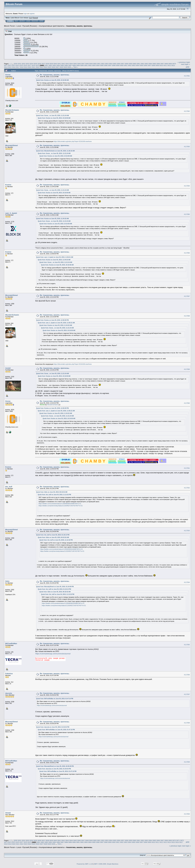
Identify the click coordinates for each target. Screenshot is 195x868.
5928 (61, 67)
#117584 (187, 186)
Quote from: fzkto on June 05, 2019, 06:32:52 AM (52, 492)
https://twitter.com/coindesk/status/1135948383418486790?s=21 (60, 504)
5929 (65, 67)
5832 (24, 64)
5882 (50, 65)
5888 (74, 65)
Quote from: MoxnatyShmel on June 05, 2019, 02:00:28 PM (55, 766)
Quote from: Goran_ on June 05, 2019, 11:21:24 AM (52, 115)
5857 (123, 64)
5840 (55, 64)
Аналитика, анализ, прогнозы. (79, 26)
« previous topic (184, 62)
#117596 (187, 675)
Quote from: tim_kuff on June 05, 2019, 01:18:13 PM (53, 535)
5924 (45, 67)
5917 (18, 67)
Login (28, 21)
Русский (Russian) (30, 26)
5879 (38, 65)
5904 (137, 65)
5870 (174, 64)
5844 (71, 64)
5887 (70, 65)
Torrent (35, 18)
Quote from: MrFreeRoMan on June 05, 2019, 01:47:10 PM (55, 699)
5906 (145, 65)
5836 (39, 64)
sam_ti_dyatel (11, 213)
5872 (10, 65)
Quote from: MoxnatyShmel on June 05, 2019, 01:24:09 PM (55, 587)
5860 (134, 64)
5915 (10, 67)
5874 (18, 65)
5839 (51, 64)
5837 (43, 64)
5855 (115, 64)
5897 (110, 65)
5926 (53, 67)
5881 (46, 65)
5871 (6, 65)
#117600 (187, 814)
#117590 (187, 403)
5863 (146, 64)
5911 (165, 65)
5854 (111, 64)
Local (19, 26)
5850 (95, 64)
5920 (30, 67)
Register (35, 21)
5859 (131, 64)
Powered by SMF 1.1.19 (85, 864)
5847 (83, 64)
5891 (86, 65)
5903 (134, 65)
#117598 (187, 723)
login (25, 13)
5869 (170, 64)
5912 (169, 65)
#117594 (187, 582)
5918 (22, 67)
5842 (63, 64)
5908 (153, 65)
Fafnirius (9, 674)
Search (22, 21)
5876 (26, 65)
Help (16, 21)
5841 (59, 64)
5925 (49, 67)
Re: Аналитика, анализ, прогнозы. (55, 75)
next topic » (186, 64)
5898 (114, 65)
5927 (57, 67)
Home (10, 21)
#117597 (187, 694)
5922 (38, 67)
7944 (75, 67)
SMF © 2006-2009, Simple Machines (106, 864)
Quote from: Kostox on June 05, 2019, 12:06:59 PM (52, 320)
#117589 (187, 369)
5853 (107, 64)
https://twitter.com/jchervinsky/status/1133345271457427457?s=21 (61, 506)
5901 (126, 65)
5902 (130, 65)
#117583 (187, 147)
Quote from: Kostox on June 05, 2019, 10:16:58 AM (52, 80)
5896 (106, 65)
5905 (142, 65)
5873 (14, 65)
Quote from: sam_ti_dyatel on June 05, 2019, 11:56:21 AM (55, 257)
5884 (58, 65)
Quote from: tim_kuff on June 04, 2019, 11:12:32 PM (54, 495)
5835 (35, 64)
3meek (8, 813)
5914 (6, 67)
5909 (157, 65)
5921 (34, 67)
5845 (75, 64)
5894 (98, 65)
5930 (69, 67)
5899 (118, 65)
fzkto (7, 581)
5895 (102, 65)
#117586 (187, 253)
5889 (78, 65)
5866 (158, 64)
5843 (67, 64)
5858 (127, 64)
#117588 (187, 316)
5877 (30, 65)
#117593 (187, 531)
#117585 (187, 214)
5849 (91, 64)
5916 (14, 67)
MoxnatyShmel (12, 145)
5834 (31, 64)
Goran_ (8, 75)
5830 (16, 64)
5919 (26, 67)
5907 (149, 65)
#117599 (187, 762)
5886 (66, 65)
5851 (99, 64)
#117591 (187, 468)
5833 (27, 64)
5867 (162, 64)
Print (188, 67)
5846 (79, 64)
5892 (90, 65)
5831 (19, 64)
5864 (150, 64)
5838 (47, 64)
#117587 (187, 296)
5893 (94, 65)
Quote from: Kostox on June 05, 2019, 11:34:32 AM (52, 219)
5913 (173, 65)
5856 (119, 64)
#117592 (187, 488)
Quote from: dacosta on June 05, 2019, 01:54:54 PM (53, 727)
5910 (161, 65)
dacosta (9, 693)
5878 (34, 65)
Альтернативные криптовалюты (52, 26)
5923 (41, 67)
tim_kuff (9, 487)
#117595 (187, 645)
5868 (166, 64)
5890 (82, 65)
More (41, 21)
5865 (154, 64)
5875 (22, 65)
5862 (142, 64)
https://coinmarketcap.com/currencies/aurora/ (53, 654)
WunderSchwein (12, 110)
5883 (54, 65)
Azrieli (8, 368)
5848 (87, 64)
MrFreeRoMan (11, 643)
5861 (138, 64)
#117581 (187, 76)
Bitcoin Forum (9, 26)
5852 (103, 64)
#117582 (187, 111)
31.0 (31, 18)
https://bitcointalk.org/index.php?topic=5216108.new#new (73, 141)
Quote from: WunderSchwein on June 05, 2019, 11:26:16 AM (55, 151)
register (32, 13)
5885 (62, 65)
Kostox (8, 185)
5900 (122, 65)
